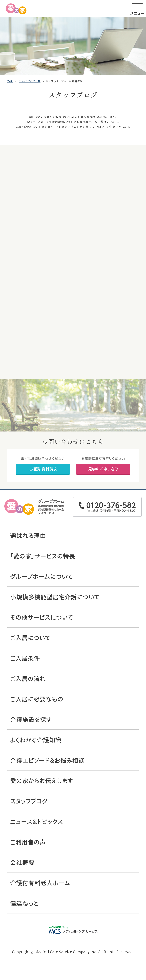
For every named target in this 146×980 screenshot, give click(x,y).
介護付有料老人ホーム (40, 883)
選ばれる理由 (28, 535)
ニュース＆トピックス (36, 821)
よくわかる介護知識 (36, 740)
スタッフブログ (29, 801)
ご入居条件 (25, 658)
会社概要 (22, 862)
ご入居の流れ (28, 678)
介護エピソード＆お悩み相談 (47, 760)
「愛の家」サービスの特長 (43, 556)
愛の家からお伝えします (42, 781)
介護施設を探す (31, 719)
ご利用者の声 (28, 842)
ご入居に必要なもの (37, 699)
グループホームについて (42, 576)
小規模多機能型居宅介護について (55, 597)
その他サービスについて (42, 617)
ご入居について (30, 638)
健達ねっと (24, 903)
